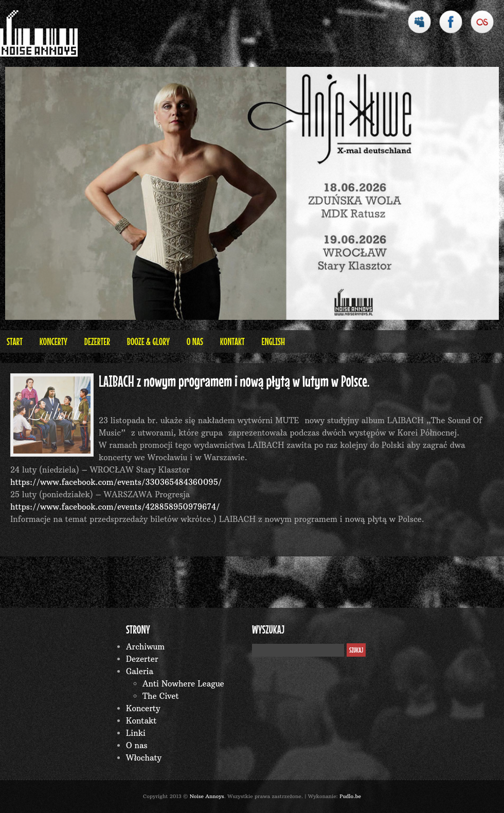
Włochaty (144, 758)
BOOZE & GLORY (148, 341)
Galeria (140, 671)
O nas (195, 341)
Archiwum (145, 647)
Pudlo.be (350, 796)
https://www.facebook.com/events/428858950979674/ (115, 507)
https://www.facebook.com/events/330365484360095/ (116, 482)
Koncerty (53, 341)
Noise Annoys (207, 796)
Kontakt (232, 341)
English (273, 341)
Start (15, 341)
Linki (136, 733)
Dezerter (97, 341)
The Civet (161, 696)
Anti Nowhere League (183, 684)
